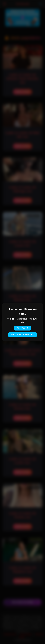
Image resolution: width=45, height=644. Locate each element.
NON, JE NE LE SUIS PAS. (22, 335)
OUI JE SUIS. (23, 328)
